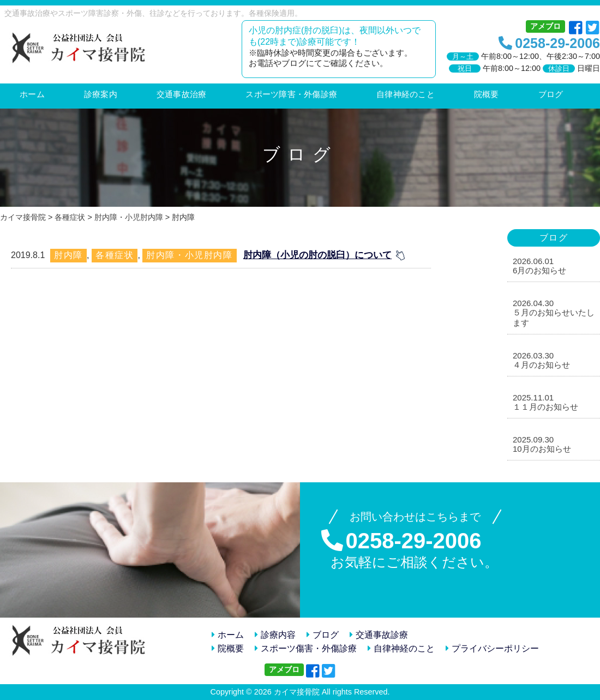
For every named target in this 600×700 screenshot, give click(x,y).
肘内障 (68, 255)
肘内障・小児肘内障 (189, 255)
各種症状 (115, 255)
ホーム (228, 635)
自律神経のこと (401, 648)
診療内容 (275, 635)
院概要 (228, 648)
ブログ (323, 635)
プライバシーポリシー (492, 648)
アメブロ (545, 26)
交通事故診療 (379, 635)
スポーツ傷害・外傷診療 (306, 648)
